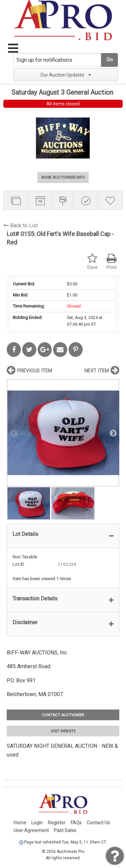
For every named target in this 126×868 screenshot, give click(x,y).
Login (37, 823)
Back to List (21, 225)
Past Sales (65, 830)
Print (112, 262)
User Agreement (31, 830)
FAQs (76, 823)
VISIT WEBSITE (63, 731)
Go (110, 60)
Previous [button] (13, 433)
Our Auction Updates (66, 75)
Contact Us (98, 823)
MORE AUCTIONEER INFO (63, 177)
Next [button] (113, 433)
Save (92, 262)
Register (57, 823)
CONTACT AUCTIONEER (63, 715)
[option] (63, 433)
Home (20, 823)
